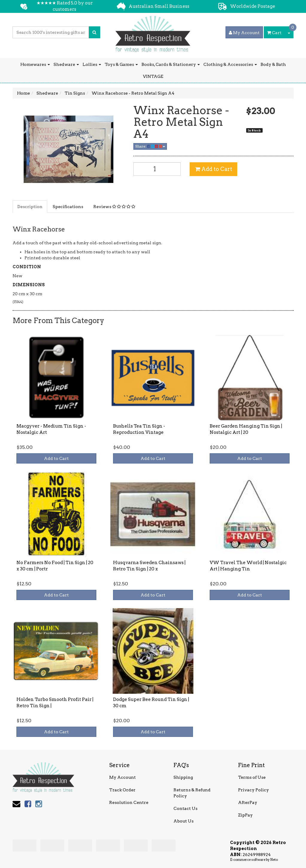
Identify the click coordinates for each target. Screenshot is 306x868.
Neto (274, 860)
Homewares (35, 64)
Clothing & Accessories (230, 64)
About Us (184, 821)
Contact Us (185, 808)
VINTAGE (153, 76)
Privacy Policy (254, 790)
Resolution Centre (129, 802)
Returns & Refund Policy (192, 793)
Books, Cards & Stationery (171, 64)
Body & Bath (273, 64)
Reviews (114, 207)
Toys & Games (121, 64)
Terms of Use (252, 777)
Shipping (183, 777)
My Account (122, 777)
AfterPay (248, 802)
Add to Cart (214, 169)
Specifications (68, 207)
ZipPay (245, 815)
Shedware (66, 64)
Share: (150, 146)
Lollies (92, 64)
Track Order (122, 790)
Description (30, 207)
